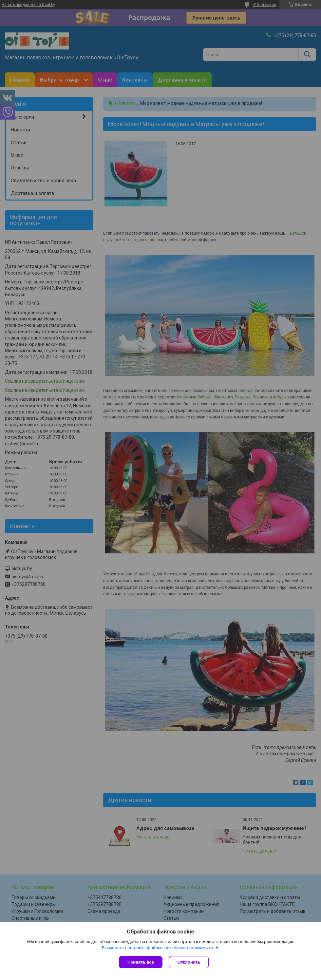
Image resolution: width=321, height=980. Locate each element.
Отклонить (189, 962)
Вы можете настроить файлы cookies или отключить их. (158, 948)
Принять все (141, 962)
